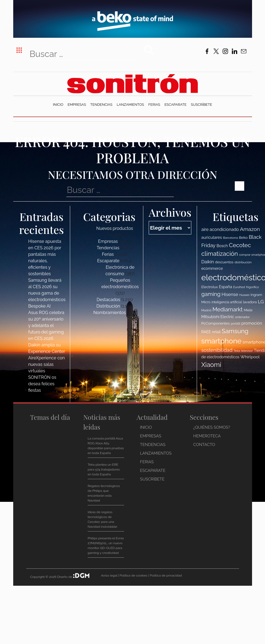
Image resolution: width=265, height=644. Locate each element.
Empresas (77, 105)
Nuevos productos (115, 228)
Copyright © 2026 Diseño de (52, 577)
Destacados (108, 300)
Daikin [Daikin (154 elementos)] (208, 262)
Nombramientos (110, 313)
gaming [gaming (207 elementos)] (211, 294)
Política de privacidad (166, 575)
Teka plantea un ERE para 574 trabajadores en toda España (104, 469)
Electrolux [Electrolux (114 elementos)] (210, 287)
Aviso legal (109, 575)
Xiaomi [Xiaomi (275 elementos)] (211, 365)
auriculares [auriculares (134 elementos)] (212, 237)
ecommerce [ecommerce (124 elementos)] (212, 268)
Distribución (108, 306)
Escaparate (175, 105)
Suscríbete (201, 105)
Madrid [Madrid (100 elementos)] (206, 310)
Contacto (204, 445)
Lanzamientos (130, 105)
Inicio (58, 105)
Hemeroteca (207, 436)
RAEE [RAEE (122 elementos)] (206, 332)
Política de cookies (133, 575)
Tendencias (101, 105)
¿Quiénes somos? (212, 427)
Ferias (154, 105)
